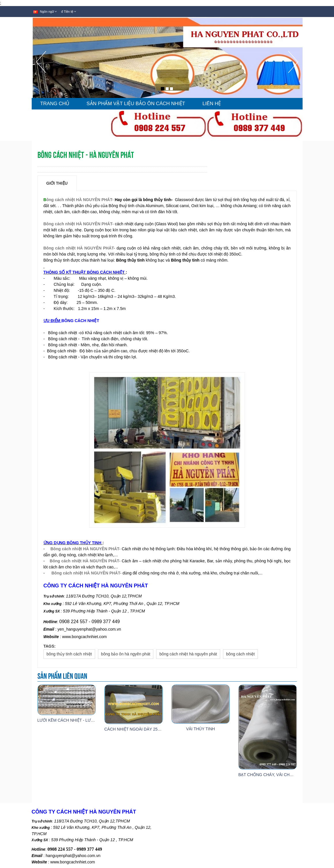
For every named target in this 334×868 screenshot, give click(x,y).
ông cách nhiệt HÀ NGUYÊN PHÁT (79, 200)
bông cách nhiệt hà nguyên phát (188, 654)
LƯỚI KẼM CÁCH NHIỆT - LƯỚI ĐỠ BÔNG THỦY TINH (88, 720)
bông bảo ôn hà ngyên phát (126, 654)
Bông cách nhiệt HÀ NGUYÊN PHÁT (78, 224)
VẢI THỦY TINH (201, 729)
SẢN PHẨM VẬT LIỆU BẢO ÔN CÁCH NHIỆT (136, 104)
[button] (41, 74)
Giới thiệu (57, 183)
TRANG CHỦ (55, 104)
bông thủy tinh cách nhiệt (69, 654)
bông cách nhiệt (240, 654)
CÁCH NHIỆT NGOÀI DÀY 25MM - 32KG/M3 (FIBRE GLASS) (160, 729)
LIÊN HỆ (212, 104)
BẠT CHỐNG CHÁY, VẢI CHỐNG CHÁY (275, 775)
